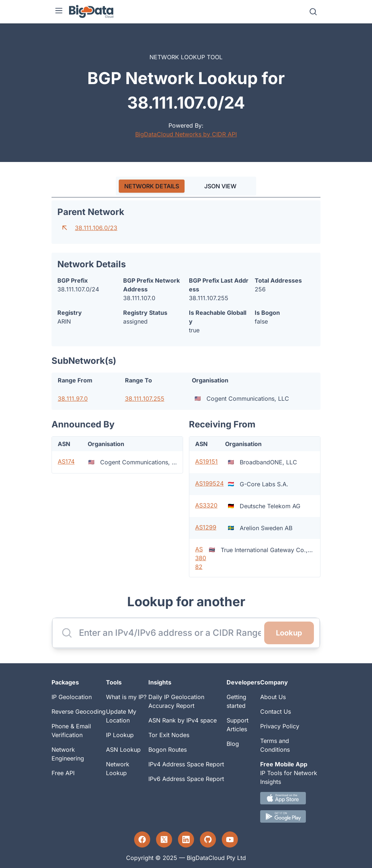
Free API (63, 773)
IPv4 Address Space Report (186, 764)
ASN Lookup (123, 750)
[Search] (313, 12)
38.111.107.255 (145, 399)
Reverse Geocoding (79, 712)
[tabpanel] (186, 389)
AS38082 (201, 558)
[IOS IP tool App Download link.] (290, 798)
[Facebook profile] (142, 839)
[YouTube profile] (230, 839)
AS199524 (209, 483)
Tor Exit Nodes (169, 735)
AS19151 (206, 461)
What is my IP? (126, 697)
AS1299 (206, 527)
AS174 (66, 461)
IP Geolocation (72, 697)
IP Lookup (120, 735)
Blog (233, 744)
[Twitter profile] (164, 839)
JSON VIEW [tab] (220, 186)
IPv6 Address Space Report (186, 779)
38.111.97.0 (73, 399)
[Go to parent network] (65, 228)
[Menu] (59, 12)
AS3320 (206, 505)
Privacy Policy (280, 726)
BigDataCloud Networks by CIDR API (186, 134)
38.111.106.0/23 (96, 228)
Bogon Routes (168, 750)
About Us (273, 697)
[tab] (152, 186)
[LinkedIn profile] (186, 839)
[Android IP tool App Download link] (290, 816)
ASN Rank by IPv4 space (183, 720)
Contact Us (276, 712)
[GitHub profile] (208, 839)
